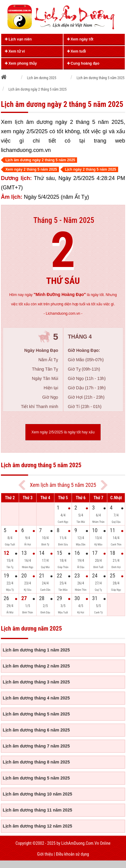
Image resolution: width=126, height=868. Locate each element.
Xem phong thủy (21, 63)
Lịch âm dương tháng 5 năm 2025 (36, 714)
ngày (55, 295)
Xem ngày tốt (80, 39)
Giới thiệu (45, 854)
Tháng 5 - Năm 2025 (64, 220)
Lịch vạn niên (18, 39)
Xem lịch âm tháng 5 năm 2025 (63, 485)
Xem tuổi (77, 51)
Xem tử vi (15, 51)
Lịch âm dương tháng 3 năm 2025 (36, 682)
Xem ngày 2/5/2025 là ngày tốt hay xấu (63, 432)
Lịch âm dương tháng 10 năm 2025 (37, 794)
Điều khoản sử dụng (72, 854)
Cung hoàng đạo (83, 63)
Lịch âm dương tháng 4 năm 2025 (36, 698)
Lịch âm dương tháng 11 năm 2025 (37, 810)
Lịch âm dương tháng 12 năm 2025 (37, 826)
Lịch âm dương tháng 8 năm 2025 (36, 762)
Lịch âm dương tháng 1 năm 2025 (36, 650)
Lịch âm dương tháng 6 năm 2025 (36, 730)
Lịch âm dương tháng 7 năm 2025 (36, 746)
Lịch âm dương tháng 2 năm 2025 (36, 666)
